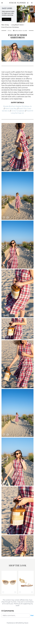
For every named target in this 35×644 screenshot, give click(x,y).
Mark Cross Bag (11, 109)
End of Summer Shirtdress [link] (10, 27)
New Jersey (5, 25)
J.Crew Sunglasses (18, 111)
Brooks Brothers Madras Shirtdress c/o (18, 106)
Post (32, 615)
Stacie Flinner (17, 3)
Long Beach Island (17, 25)
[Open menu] (2, 3)
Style (10, 31)
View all (7, 19)
